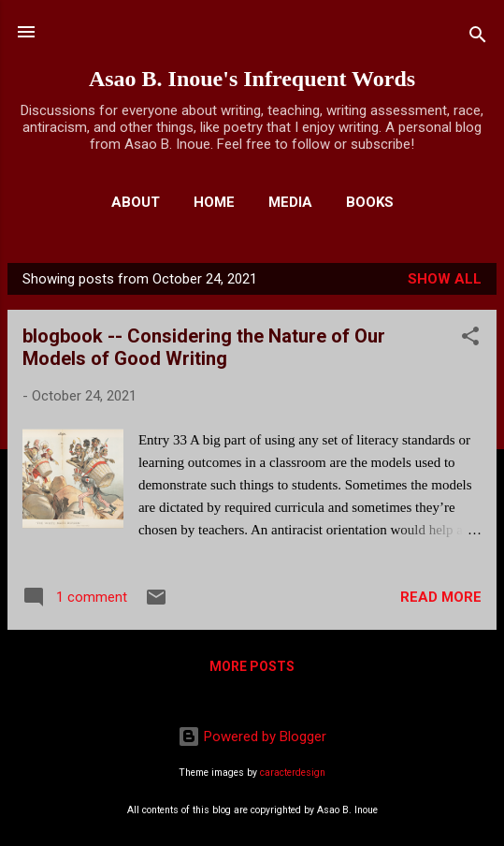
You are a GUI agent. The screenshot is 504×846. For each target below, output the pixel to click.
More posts (252, 666)
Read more (441, 597)
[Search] (478, 38)
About (136, 202)
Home (214, 202)
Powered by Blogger (252, 737)
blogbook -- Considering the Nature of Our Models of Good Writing (204, 347)
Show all (445, 279)
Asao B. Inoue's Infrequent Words (252, 79)
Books (370, 202)
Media (290, 202)
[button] (470, 339)
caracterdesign (293, 773)
